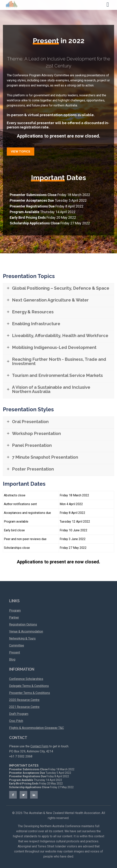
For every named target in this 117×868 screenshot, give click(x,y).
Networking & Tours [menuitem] (22, 638)
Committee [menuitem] (17, 645)
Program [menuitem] (15, 610)
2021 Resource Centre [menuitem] (24, 707)
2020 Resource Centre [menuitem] (24, 700)
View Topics (21, 152)
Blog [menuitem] (12, 659)
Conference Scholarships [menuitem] (26, 679)
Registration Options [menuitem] (23, 624)
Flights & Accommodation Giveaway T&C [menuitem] (37, 728)
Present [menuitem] (15, 652)
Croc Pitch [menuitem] (16, 721)
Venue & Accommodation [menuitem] (26, 631)
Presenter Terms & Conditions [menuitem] (30, 693)
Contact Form (39, 746)
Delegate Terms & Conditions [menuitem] (29, 686)
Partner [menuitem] (14, 617)
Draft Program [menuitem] (19, 714)
